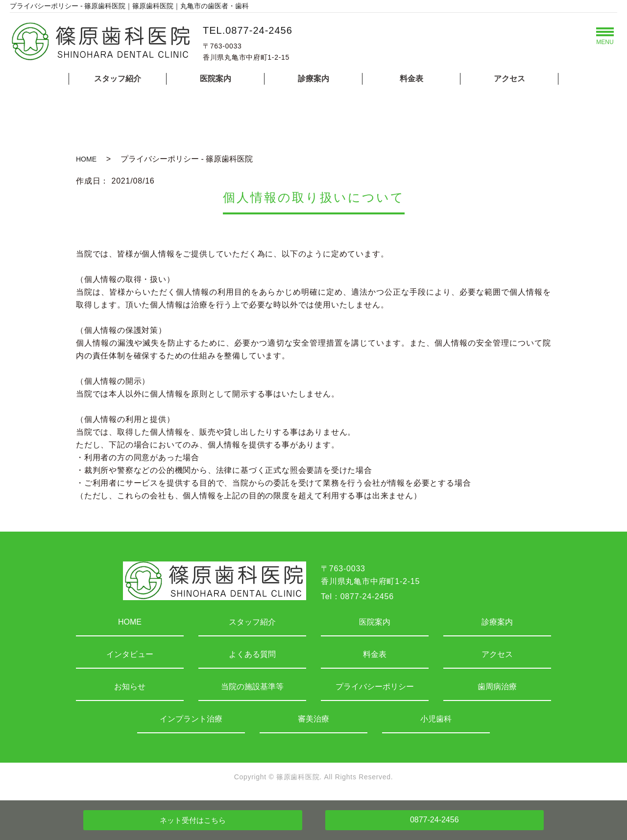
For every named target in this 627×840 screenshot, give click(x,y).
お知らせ (130, 687)
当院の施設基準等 (252, 687)
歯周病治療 (497, 687)
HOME (86, 159)
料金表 (411, 79)
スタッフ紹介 (118, 79)
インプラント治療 (191, 719)
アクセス (509, 79)
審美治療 (313, 719)
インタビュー (130, 654)
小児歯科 (436, 719)
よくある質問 (252, 654)
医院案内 (216, 79)
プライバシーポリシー (375, 687)
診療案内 (313, 79)
